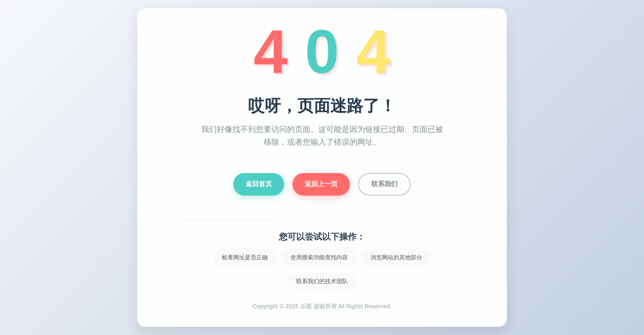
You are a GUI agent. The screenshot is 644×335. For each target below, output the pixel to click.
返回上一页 (321, 184)
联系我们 (384, 184)
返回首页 (259, 184)
